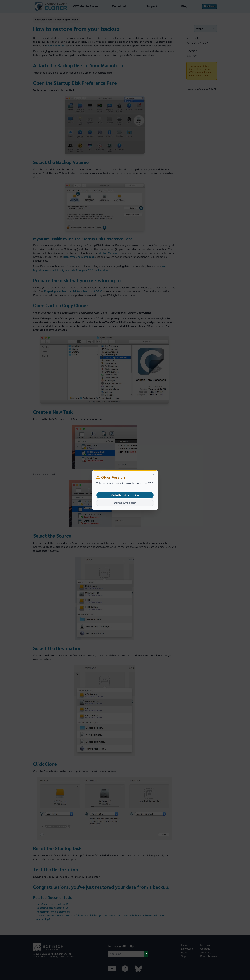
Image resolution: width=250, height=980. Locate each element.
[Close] (154, 474)
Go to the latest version (125, 495)
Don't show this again (125, 503)
